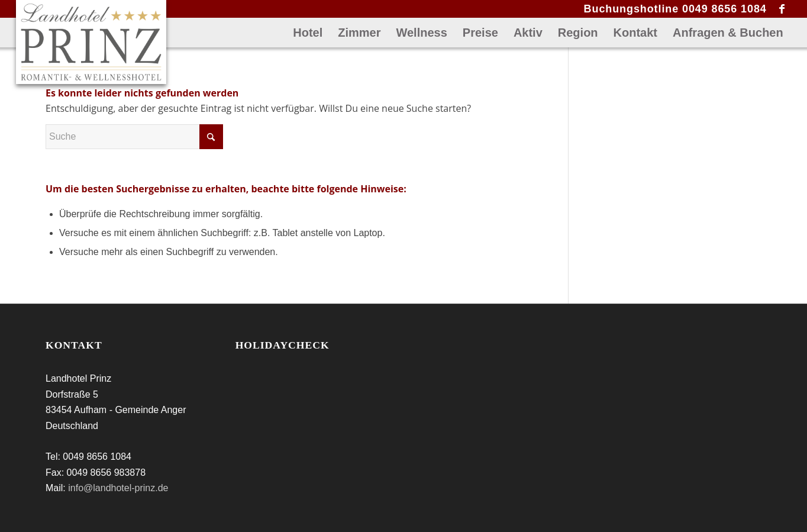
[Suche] (134, 137)
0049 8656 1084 (724, 9)
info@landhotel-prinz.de (118, 488)
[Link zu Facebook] (782, 9)
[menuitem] (308, 33)
